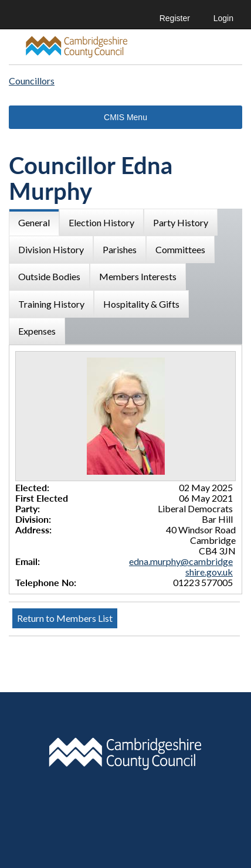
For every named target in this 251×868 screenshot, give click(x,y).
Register (175, 18)
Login (223, 18)
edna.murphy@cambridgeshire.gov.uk (181, 566)
